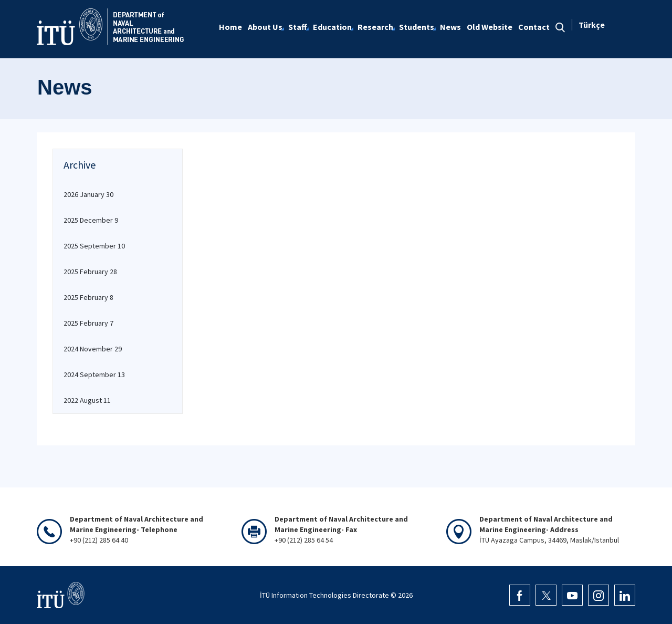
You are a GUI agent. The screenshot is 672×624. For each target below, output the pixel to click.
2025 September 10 (94, 246)
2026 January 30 (88, 194)
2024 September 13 (94, 375)
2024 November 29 (93, 349)
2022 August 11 (87, 400)
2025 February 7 (88, 323)
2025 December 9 (91, 220)
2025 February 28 (90, 272)
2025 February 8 (88, 297)
